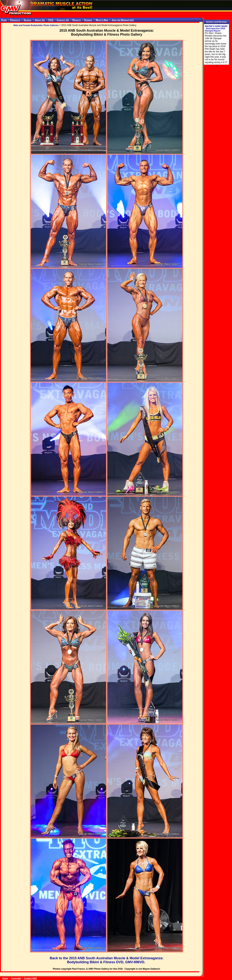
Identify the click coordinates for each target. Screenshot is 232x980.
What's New (102, 20)
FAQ (51, 20)
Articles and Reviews (217, 22)
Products (15, 20)
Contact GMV (30, 978)
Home (4, 20)
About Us (40, 20)
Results (77, 20)
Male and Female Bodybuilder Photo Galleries (36, 25)
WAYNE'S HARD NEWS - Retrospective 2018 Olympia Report (216, 28)
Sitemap (88, 20)
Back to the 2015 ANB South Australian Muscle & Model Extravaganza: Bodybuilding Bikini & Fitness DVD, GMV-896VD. (107, 960)
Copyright (16, 978)
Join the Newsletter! (123, 20)
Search (27, 20)
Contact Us (63, 20)
